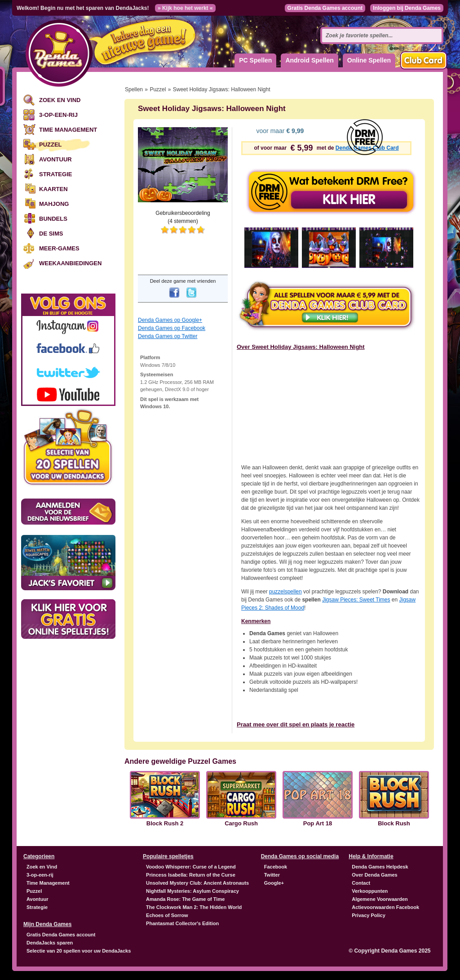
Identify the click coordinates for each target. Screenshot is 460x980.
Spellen (134, 89)
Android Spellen (309, 60)
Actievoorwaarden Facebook (385, 907)
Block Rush (394, 824)
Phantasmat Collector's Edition (182, 923)
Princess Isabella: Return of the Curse (191, 875)
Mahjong (54, 204)
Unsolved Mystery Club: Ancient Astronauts (197, 883)
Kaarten (53, 189)
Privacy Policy (369, 915)
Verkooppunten (370, 891)
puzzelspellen (285, 592)
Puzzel (51, 145)
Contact (361, 883)
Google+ (274, 883)
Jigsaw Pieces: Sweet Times (356, 600)
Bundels (53, 219)
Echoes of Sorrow (167, 915)
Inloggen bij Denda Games (407, 8)
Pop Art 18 (318, 824)
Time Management (68, 130)
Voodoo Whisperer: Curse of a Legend (191, 867)
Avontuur (55, 159)
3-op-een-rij (58, 115)
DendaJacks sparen (50, 943)
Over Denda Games (375, 875)
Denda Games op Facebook (172, 328)
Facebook (276, 867)
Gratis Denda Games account (325, 8)
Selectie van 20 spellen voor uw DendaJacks (79, 951)
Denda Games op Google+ (170, 320)
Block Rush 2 (165, 824)
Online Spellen (369, 60)
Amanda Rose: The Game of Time (185, 899)
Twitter (272, 875)
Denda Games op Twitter (168, 336)
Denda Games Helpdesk (380, 867)
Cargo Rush (241, 824)
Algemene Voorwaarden (380, 899)
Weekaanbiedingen (70, 263)
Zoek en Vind (60, 100)
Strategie (55, 174)
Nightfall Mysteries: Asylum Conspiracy (192, 891)
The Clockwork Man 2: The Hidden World (194, 907)
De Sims (51, 234)
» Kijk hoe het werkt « (185, 8)
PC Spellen (255, 60)
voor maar (279, 131)
